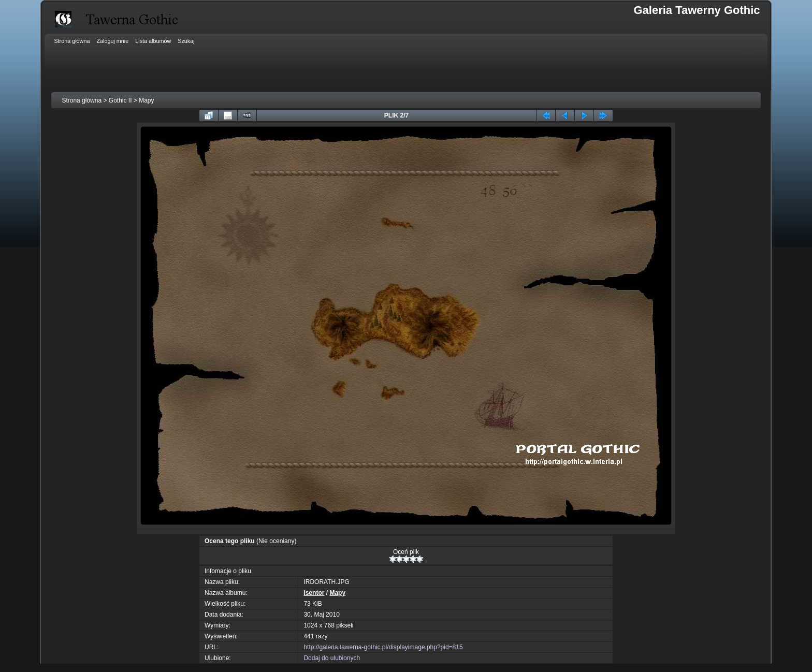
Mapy (146, 100)
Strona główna (82, 100)
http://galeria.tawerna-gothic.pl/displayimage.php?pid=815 (383, 647)
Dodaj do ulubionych (332, 658)
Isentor (314, 593)
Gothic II (120, 100)
